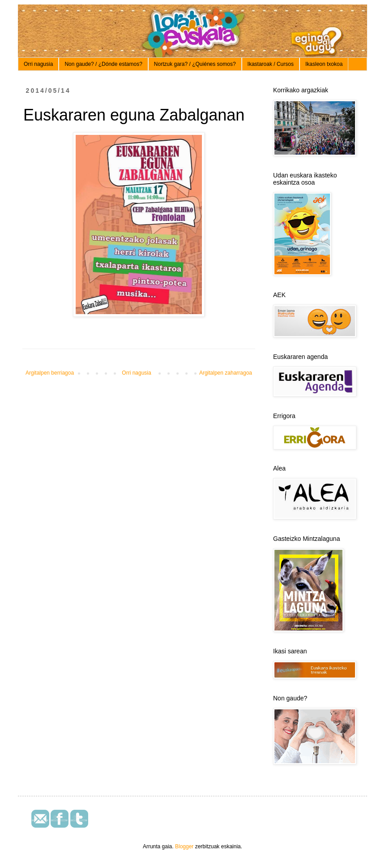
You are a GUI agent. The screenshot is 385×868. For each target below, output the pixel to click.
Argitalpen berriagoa (50, 373)
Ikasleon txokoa (324, 64)
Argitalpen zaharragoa (226, 373)
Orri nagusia (38, 64)
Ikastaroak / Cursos (271, 64)
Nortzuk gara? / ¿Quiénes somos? (195, 64)
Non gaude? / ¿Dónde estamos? (103, 64)
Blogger (184, 846)
